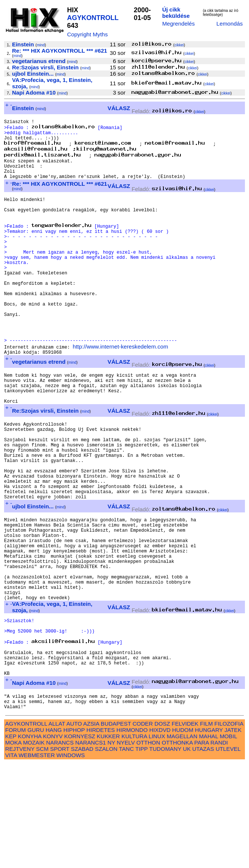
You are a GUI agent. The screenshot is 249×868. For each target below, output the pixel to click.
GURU (36, 834)
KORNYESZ (80, 841)
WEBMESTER (37, 860)
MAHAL (209, 841)
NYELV (126, 847)
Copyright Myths (87, 34)
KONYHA (29, 841)
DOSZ (162, 828)
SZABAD (82, 853)
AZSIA (91, 828)
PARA (201, 847)
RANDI (219, 847)
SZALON (106, 853)
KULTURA (134, 841)
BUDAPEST (116, 828)
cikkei (179, 45)
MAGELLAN (182, 841)
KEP (11, 841)
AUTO (74, 828)
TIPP (141, 853)
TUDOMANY (165, 853)
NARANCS (60, 847)
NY (111, 847)
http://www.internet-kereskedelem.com (120, 388)
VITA (11, 860)
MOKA (13, 847)
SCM (42, 853)
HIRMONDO (132, 834)
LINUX (157, 841)
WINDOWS (71, 860)
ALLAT (57, 828)
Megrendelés (179, 24)
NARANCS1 (91, 847)
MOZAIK (34, 847)
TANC (126, 853)
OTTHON (148, 847)
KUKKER (108, 841)
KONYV (53, 841)
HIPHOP (74, 834)
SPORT (60, 853)
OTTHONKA (177, 847)
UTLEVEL (228, 853)
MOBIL (228, 841)
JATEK (233, 834)
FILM (207, 828)
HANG (54, 834)
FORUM (16, 834)
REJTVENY (20, 853)
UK (187, 853)
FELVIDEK (185, 828)
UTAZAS (203, 853)
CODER (143, 828)
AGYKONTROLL (93, 18)
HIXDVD (160, 834)
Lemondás (230, 24)
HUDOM (182, 834)
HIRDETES (101, 834)
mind (41, 45)
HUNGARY (209, 834)
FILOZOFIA (229, 828)
